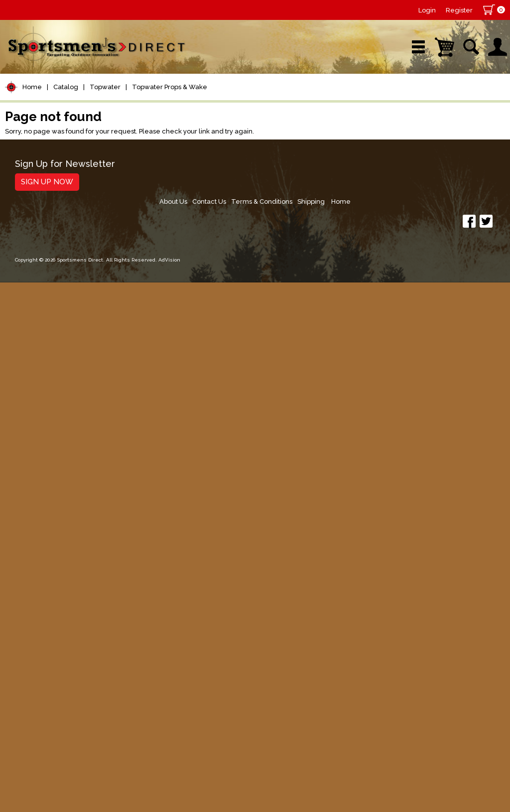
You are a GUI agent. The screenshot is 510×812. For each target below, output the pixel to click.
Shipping (459, 732)
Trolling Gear (38, 667)
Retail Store (252, 107)
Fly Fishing (33, 516)
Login (427, 10)
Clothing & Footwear (54, 573)
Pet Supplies (37, 169)
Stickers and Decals (52, 648)
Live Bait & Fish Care (55, 535)
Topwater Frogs (49, 338)
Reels (23, 188)
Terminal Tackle (43, 282)
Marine (25, 592)
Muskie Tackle (40, 497)
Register (459, 10)
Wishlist (390, 107)
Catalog (66, 139)
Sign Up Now (42, 746)
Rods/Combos (42, 206)
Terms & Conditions (408, 732)
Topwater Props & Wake (170, 139)
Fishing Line (36, 263)
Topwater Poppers (55, 351)
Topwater (105, 139)
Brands (180, 107)
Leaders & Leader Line (60, 244)
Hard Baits (32, 393)
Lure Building (38, 301)
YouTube (469, 107)
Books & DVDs (40, 629)
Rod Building (37, 225)
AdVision (164, 794)
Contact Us (353, 732)
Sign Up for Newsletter (60, 728)
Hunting (27, 610)
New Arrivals (105, 107)
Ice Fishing (33, 478)
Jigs (18, 431)
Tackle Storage (43, 554)
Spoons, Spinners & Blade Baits (51, 455)
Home (32, 139)
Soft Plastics (37, 412)
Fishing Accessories (52, 686)
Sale (319, 107)
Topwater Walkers (54, 377)
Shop (34, 107)
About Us (314, 732)
